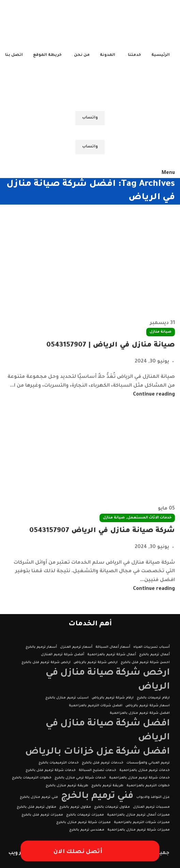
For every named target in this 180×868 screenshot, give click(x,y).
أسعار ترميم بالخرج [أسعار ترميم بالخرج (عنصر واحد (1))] (41, 647)
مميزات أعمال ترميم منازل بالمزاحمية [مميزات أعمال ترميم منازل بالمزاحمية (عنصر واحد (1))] (138, 815)
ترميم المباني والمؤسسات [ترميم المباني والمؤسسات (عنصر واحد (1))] (148, 763)
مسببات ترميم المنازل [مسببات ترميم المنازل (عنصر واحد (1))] (151, 807)
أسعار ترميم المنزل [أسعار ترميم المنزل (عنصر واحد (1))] (76, 647)
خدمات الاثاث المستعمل (149, 518)
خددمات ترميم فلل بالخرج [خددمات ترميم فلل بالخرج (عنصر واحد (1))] (103, 763)
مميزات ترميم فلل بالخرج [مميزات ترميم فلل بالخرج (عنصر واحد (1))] (42, 815)
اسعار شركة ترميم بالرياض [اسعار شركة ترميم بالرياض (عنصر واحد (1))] (148, 706)
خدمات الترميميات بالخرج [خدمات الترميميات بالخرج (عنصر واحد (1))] (59, 763)
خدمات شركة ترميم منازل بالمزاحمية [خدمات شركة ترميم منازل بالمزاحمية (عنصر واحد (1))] (139, 778)
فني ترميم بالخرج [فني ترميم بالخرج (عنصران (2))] (97, 796)
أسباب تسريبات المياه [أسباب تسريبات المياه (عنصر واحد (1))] (152, 647)
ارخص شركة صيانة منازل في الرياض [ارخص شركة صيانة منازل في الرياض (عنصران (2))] (108, 680)
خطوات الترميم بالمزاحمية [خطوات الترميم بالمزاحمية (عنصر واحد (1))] (148, 786)
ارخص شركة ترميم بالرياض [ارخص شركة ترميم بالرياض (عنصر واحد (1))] (96, 663)
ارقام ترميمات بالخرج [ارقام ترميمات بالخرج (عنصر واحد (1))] (153, 698)
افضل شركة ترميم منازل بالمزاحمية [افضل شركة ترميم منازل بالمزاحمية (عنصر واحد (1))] (140, 713)
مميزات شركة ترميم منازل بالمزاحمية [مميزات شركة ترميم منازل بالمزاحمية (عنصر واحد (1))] (139, 830)
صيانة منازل (161, 332)
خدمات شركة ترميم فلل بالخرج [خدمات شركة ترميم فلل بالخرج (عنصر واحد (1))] (51, 770)
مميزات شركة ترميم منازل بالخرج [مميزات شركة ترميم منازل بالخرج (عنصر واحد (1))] (84, 823)
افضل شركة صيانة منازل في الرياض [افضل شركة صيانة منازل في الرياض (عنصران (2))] (108, 731)
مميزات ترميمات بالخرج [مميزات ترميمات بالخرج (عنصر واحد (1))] (85, 815)
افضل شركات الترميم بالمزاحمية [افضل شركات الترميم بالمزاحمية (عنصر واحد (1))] (96, 706)
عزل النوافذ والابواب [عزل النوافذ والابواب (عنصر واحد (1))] (153, 797)
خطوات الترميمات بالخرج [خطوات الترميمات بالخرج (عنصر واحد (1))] (32, 778)
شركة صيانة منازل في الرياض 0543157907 (102, 531)
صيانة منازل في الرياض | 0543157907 (111, 345)
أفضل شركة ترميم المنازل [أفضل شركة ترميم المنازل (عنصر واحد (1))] (63, 655)
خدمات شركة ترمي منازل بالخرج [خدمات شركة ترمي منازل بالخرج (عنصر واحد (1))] (80, 778)
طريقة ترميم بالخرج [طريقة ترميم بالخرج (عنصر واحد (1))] (107, 786)
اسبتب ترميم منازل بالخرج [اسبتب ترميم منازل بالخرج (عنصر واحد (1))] (67, 698)
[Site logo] (132, 26)
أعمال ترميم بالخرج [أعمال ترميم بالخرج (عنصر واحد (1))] (154, 655)
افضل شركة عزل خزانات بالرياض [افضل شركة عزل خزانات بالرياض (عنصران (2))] (97, 752)
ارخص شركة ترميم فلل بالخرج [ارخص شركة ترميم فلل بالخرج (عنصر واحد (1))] (46, 663)
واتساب (90, 118)
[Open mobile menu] (168, 173)
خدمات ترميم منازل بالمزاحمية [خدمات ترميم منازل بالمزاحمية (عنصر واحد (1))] (145, 770)
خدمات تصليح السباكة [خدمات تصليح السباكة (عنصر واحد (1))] (97, 770)
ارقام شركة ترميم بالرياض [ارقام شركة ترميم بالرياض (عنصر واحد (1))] (113, 698)
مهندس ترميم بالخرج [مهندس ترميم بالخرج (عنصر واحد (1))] (87, 830)
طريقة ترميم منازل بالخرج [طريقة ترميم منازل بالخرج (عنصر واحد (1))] (67, 786)
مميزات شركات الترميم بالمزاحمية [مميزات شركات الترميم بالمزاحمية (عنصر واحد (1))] (142, 823)
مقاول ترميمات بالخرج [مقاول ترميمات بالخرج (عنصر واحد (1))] (112, 807)
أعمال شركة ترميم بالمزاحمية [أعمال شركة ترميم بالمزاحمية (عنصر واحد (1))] (112, 655)
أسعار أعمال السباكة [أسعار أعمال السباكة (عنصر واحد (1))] (113, 647)
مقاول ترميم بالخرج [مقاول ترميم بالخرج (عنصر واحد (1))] (75, 807)
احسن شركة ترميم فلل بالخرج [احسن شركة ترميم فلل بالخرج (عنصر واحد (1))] (145, 663)
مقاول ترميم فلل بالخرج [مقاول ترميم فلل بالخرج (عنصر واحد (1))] (36, 807)
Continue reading (154, 395)
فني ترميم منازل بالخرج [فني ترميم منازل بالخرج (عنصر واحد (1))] (39, 797)
